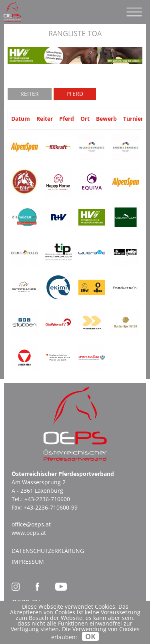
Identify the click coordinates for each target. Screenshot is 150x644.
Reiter (30, 94)
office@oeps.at (31, 524)
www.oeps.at (29, 533)
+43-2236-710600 (47, 499)
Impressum (28, 562)
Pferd (75, 94)
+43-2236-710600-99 (51, 507)
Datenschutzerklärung (48, 551)
